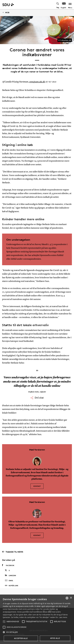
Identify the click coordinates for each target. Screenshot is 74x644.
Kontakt (37, 486)
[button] (4, 622)
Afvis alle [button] (55, 638)
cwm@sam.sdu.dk (37, 82)
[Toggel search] (58, 5)
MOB (7, 13)
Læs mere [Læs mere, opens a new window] (63, 617)
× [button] (71, 598)
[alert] (37, 619)
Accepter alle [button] (21, 638)
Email (9, 581)
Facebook (8, 565)
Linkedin (10, 575)
